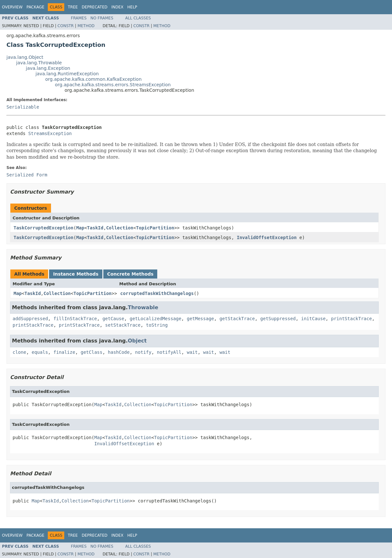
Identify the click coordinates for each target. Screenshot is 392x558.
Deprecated (95, 7)
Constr (66, 26)
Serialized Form (27, 175)
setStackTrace (123, 325)
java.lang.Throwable (39, 63)
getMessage (200, 319)
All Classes (138, 18)
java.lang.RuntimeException (67, 74)
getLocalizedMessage (155, 319)
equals (40, 352)
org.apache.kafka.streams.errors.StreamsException (113, 85)
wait (192, 352)
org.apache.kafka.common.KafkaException (93, 79)
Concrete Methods (130, 274)
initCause (314, 319)
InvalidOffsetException (267, 237)
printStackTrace (351, 319)
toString (157, 325)
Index (118, 7)
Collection (120, 228)
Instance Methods (76, 274)
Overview (12, 7)
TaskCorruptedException (43, 228)
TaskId (95, 228)
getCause (113, 319)
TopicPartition (155, 228)
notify (143, 352)
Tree (73, 7)
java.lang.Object (25, 57)
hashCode (119, 352)
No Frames (102, 18)
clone (19, 352)
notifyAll (169, 352)
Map (80, 228)
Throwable (143, 307)
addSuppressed (30, 319)
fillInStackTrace (75, 319)
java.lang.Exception (48, 68)
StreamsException (50, 133)
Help (132, 7)
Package (35, 7)
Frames (79, 18)
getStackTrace (237, 319)
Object (137, 341)
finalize (64, 352)
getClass (92, 352)
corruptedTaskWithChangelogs (157, 293)
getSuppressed (278, 319)
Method (86, 26)
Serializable (23, 107)
